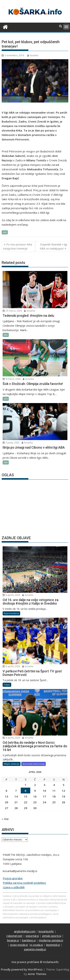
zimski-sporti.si (52, 936)
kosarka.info (46, 931)
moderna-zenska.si (51, 940)
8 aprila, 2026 (11, 595)
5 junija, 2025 (11, 443)
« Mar (5, 819)
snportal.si (32, 936)
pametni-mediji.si (35, 949)
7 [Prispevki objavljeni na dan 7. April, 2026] (16, 791)
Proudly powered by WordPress (22, 969)
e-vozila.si (37, 945)
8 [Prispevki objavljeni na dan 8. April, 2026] (25, 791)
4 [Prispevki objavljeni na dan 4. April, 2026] (54, 785)
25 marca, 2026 (12, 311)
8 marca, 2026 (12, 379)
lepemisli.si (53, 945)
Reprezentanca (11, 613)
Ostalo (7, 685)
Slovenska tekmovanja (34, 764)
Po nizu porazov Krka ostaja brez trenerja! (18, 246)
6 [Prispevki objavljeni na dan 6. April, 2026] (6, 791)
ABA (5, 232)
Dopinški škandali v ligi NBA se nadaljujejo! (53, 246)
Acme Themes (37, 974)
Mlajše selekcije (12, 764)
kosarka (33, 55)
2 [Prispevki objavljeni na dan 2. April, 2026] (35, 785)
